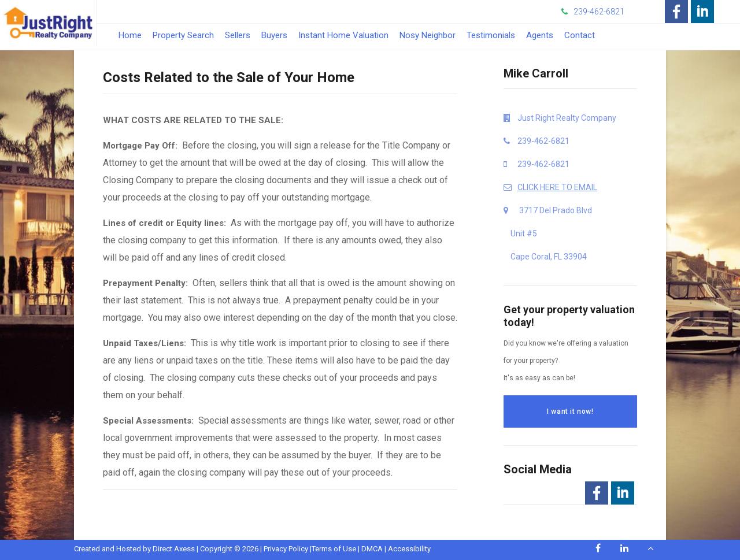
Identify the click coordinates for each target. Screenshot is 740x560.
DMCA (372, 549)
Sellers (238, 35)
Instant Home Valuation (343, 35)
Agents (540, 35)
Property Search (183, 35)
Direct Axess (174, 549)
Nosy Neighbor (428, 35)
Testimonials (491, 35)
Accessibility (409, 549)
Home (130, 35)
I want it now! (570, 411)
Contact (580, 35)
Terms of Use (334, 549)
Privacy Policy (286, 549)
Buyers (274, 35)
